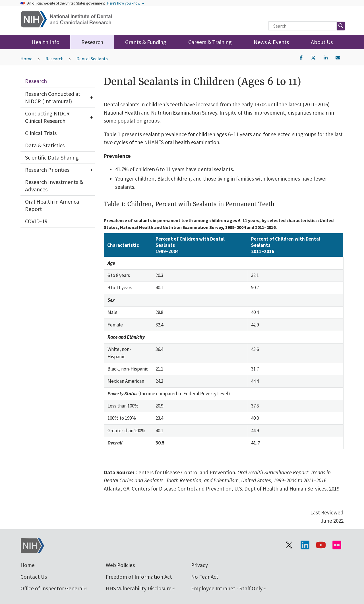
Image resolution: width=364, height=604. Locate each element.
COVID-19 (36, 221)
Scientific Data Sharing (52, 157)
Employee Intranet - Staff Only (229, 588)
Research (92, 42)
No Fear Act (205, 577)
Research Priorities (47, 170)
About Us (322, 42)
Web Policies (120, 565)
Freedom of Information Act (139, 577)
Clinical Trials (41, 133)
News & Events (271, 42)
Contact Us (34, 577)
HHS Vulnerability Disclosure (141, 588)
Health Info (45, 42)
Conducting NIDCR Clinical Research (47, 117)
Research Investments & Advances (54, 186)
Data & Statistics (45, 145)
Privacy (199, 565)
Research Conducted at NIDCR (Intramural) (53, 97)
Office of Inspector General (54, 588)
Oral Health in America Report (52, 205)
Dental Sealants (92, 59)
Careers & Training (210, 42)
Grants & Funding (146, 42)
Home (26, 59)
